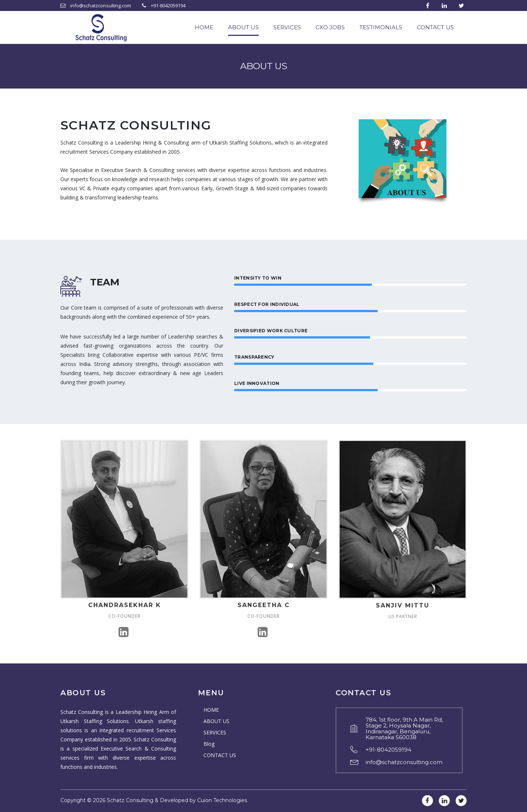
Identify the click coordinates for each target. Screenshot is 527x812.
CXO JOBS (330, 27)
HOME (204, 27)
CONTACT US (435, 27)
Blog (209, 744)
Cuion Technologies (222, 800)
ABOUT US (243, 27)
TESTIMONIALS (381, 27)
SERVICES (287, 27)
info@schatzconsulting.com (404, 762)
